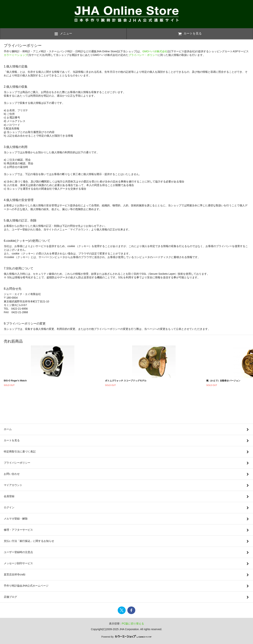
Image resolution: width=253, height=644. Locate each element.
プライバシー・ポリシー (143, 55)
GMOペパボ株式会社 (155, 51)
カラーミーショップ (16, 55)
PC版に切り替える (133, 624)
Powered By (126, 637)
